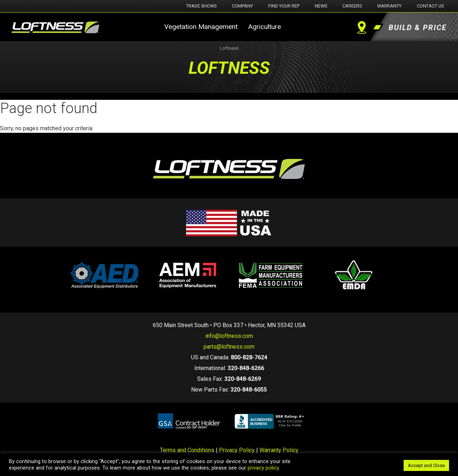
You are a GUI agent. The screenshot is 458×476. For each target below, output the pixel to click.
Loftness (229, 48)
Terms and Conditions (187, 450)
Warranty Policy (279, 450)
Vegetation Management (201, 27)
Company (242, 6)
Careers (352, 6)
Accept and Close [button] (426, 465)
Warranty (389, 6)
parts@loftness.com (229, 347)
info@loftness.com (229, 336)
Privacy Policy (237, 450)
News (321, 6)
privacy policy (263, 468)
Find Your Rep (284, 6)
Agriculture (264, 27)
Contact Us (430, 6)
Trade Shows (201, 6)
